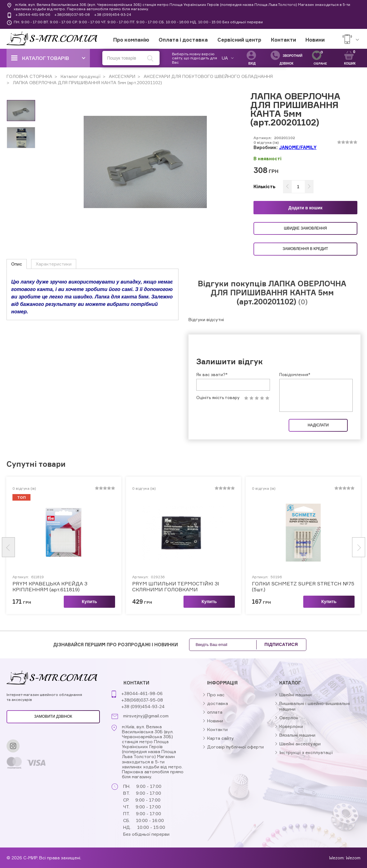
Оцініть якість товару (218, 398)
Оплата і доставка (183, 40)
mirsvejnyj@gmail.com (146, 716)
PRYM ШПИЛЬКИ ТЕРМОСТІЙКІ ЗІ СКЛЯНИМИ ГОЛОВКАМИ (176, 587)
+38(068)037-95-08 (72, 14)
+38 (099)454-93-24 (113, 14)
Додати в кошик (305, 208)
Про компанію (131, 40)
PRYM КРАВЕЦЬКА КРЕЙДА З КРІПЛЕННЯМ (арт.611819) (50, 587)
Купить (89, 602)
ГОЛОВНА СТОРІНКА (29, 76)
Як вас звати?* (212, 375)
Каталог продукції (80, 76)
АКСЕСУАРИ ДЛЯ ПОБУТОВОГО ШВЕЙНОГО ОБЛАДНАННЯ (208, 76)
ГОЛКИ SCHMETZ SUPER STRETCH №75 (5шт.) (303, 587)
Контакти (283, 40)
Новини (315, 40)
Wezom (353, 858)
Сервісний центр (239, 40)
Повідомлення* (295, 375)
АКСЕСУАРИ (121, 76)
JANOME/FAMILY (298, 147)
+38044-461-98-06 (33, 14)
